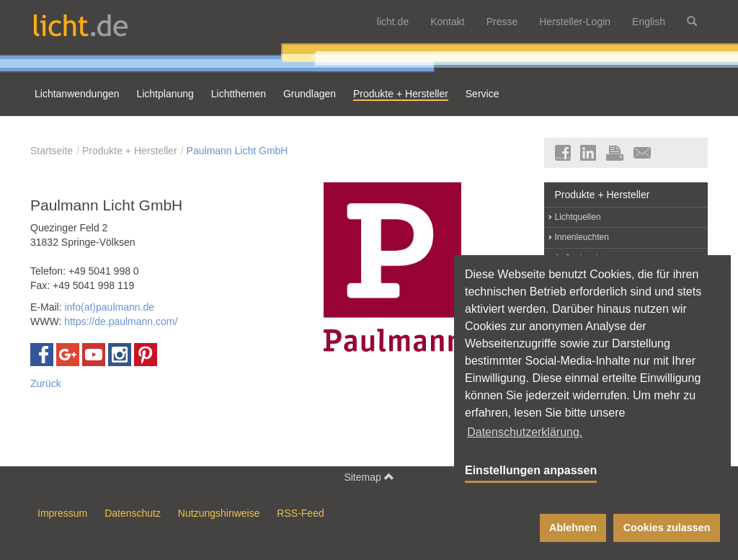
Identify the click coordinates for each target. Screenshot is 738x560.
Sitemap (369, 477)
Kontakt (447, 22)
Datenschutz (133, 513)
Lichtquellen (578, 217)
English (649, 22)
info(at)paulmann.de (109, 307)
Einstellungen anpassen (531, 470)
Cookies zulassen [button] (667, 528)
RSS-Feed (300, 513)
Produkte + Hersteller (130, 151)
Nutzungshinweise (219, 513)
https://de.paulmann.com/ (121, 321)
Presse (502, 22)
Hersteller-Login (575, 22)
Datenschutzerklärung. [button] (525, 432)
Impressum (62, 513)
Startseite (52, 151)
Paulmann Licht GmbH (237, 151)
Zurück (46, 383)
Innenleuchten (582, 237)
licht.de (393, 22)
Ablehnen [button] (573, 528)
